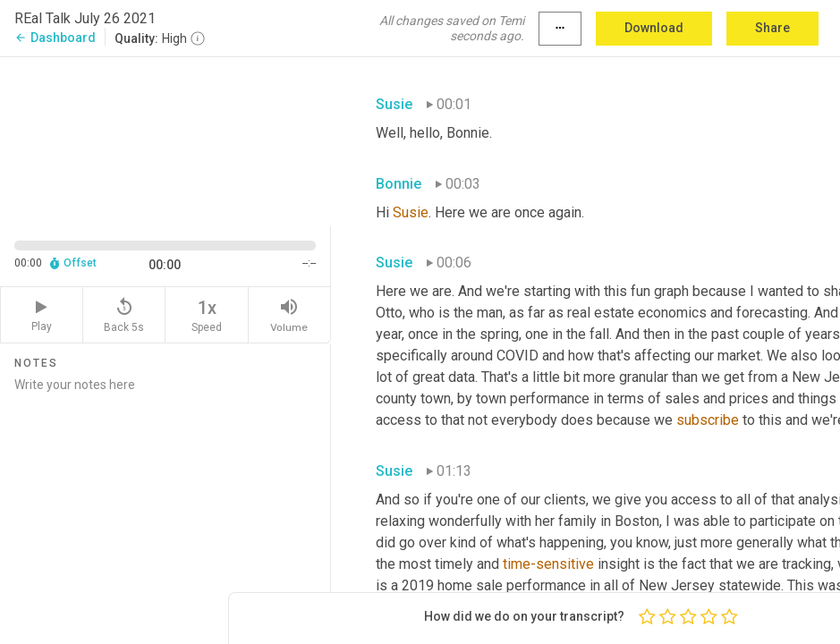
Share (772, 28)
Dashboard (55, 38)
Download (654, 28)
